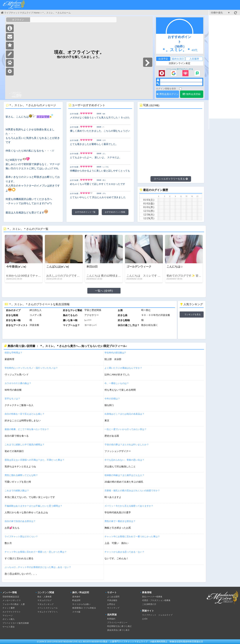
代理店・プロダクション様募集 (156, 600)
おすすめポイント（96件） (179, 42)
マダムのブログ (44, 600)
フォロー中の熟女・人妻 (14, 604)
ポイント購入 (8, 619)
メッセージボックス (12, 600)
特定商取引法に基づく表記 (119, 626)
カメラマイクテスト (12, 612)
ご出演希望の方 (149, 604)
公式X (145, 619)
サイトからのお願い (81, 604)
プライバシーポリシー (117, 622)
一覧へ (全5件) (104, 291)
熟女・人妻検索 (44, 597)
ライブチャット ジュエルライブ (157, 615)
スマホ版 (76, 612)
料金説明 (76, 600)
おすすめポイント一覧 (85, 212)
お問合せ (111, 604)
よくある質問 (113, 597)
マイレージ (7, 615)
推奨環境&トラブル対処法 (84, 608)
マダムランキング (45, 604)
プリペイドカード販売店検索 (16, 623)
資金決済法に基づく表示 (118, 630)
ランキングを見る (193, 314)
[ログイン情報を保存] (180, 89)
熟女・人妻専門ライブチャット (119, 642)
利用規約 (111, 619)
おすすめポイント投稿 (115, 212)
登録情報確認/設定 (11, 597)
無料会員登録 (192, 94)
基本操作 (76, 597)
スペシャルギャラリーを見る (171, 179)
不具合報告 (112, 600)
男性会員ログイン (168, 94)
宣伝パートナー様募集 (152, 597)
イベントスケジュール (47, 608)
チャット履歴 (8, 608)
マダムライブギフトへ (47, 612)
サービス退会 (8, 627)
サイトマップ (113, 608)
